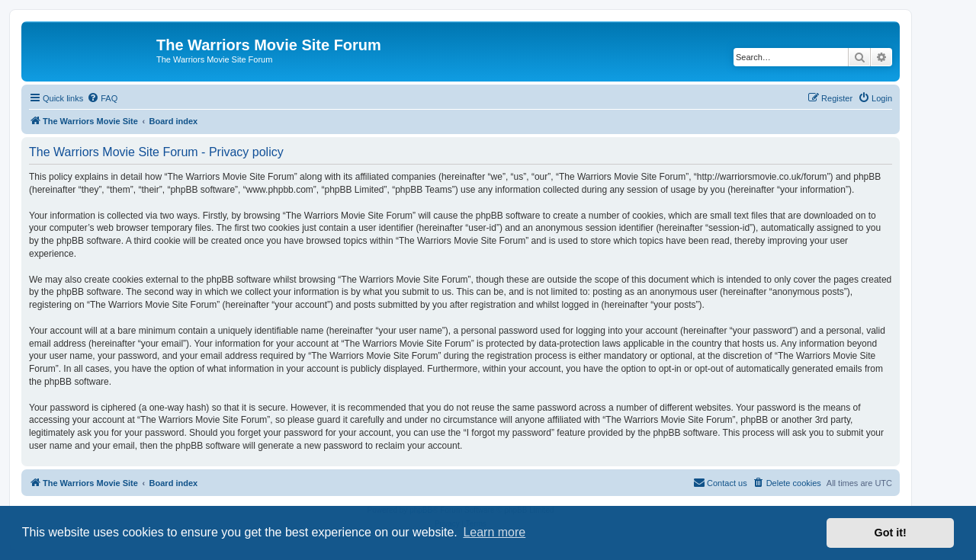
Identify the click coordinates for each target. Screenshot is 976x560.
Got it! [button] (891, 533)
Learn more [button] (494, 532)
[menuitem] (102, 98)
